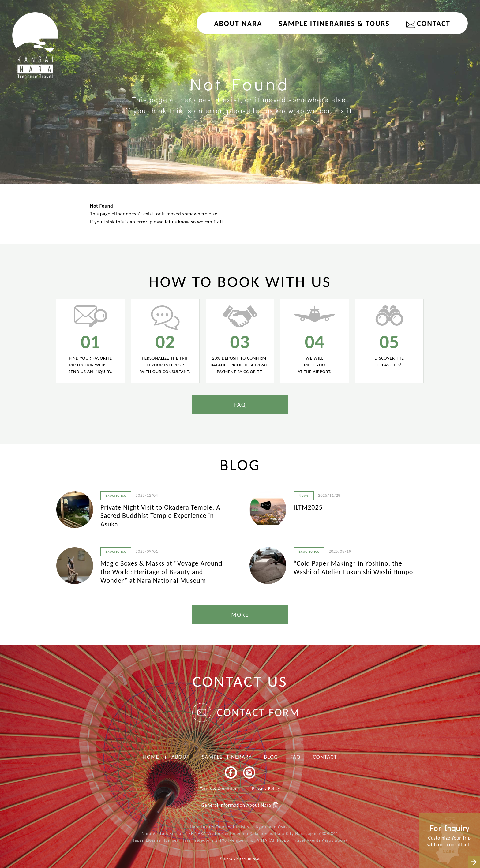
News (304, 495)
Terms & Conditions (220, 789)
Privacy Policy (266, 789)
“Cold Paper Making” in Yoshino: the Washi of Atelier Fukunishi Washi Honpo (353, 568)
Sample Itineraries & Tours (334, 23)
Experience (116, 495)
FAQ (240, 405)
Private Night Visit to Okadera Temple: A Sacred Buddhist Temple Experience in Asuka (160, 516)
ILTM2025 (308, 507)
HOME (151, 757)
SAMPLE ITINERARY (227, 757)
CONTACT (434, 23)
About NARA (238, 23)
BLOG (271, 757)
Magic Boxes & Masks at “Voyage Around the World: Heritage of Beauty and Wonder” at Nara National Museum (161, 572)
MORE (240, 615)
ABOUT (180, 757)
